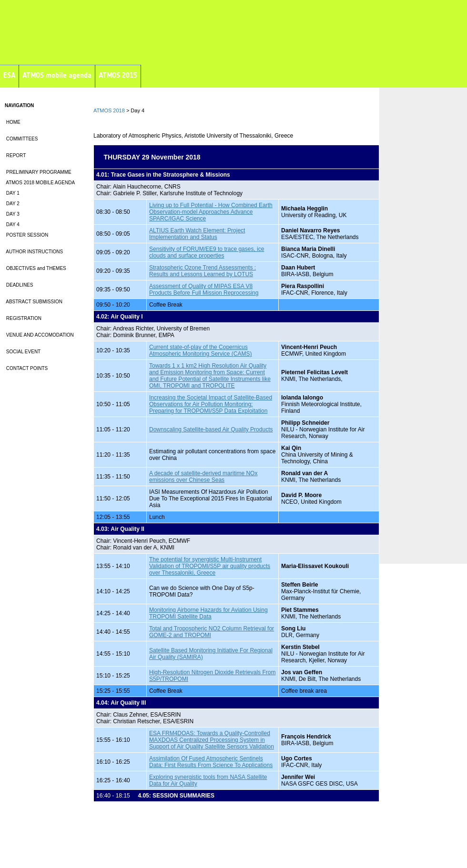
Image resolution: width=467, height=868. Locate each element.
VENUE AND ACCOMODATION (39, 335)
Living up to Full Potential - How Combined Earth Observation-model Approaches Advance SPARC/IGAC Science (211, 212)
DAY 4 (12, 224)
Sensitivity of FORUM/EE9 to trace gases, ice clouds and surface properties (207, 252)
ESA (9, 75)
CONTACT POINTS (26, 368)
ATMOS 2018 (109, 110)
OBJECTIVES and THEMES (36, 268)
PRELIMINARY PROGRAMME (38, 172)
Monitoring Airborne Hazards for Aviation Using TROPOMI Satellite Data (208, 613)
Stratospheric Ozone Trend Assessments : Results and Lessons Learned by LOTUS (203, 271)
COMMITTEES (21, 139)
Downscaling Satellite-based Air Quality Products (211, 429)
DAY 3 (12, 214)
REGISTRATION (23, 318)
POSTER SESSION (26, 235)
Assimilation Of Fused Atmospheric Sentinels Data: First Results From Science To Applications (211, 762)
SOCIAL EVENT (23, 352)
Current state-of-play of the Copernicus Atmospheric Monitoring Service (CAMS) (200, 350)
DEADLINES (19, 285)
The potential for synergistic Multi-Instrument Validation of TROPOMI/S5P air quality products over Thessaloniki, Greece (210, 566)
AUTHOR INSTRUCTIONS (34, 252)
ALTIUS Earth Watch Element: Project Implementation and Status (197, 234)
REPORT (15, 155)
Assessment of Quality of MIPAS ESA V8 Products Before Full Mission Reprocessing (204, 289)
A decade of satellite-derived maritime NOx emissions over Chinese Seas (203, 477)
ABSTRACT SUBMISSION (34, 302)
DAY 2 (12, 204)
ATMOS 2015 (118, 75)
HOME (13, 122)
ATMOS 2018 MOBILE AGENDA (40, 183)
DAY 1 (12, 193)
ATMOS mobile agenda (57, 75)
